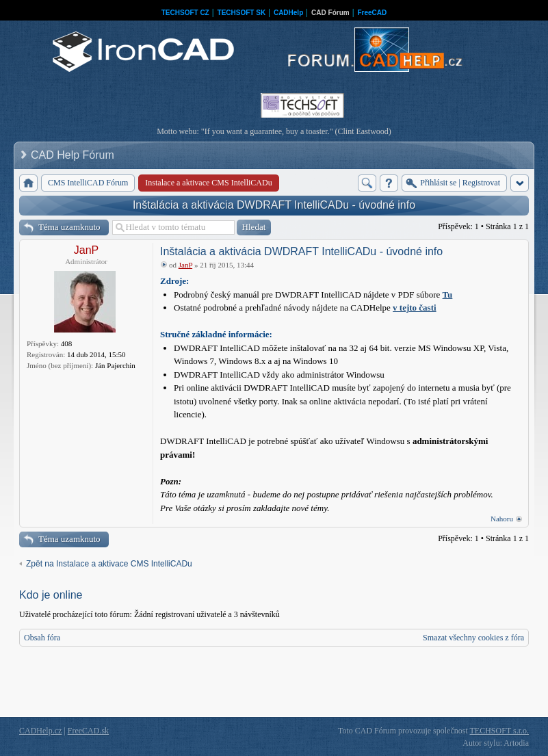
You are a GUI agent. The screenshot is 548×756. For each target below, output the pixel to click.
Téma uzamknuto (69, 227)
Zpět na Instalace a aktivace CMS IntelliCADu (109, 564)
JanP (86, 250)
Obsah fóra (42, 638)
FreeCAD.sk (88, 731)
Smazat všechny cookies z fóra (473, 638)
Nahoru (502, 519)
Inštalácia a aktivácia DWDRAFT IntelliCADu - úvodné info (274, 205)
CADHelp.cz (40, 731)
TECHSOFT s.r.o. (499, 731)
